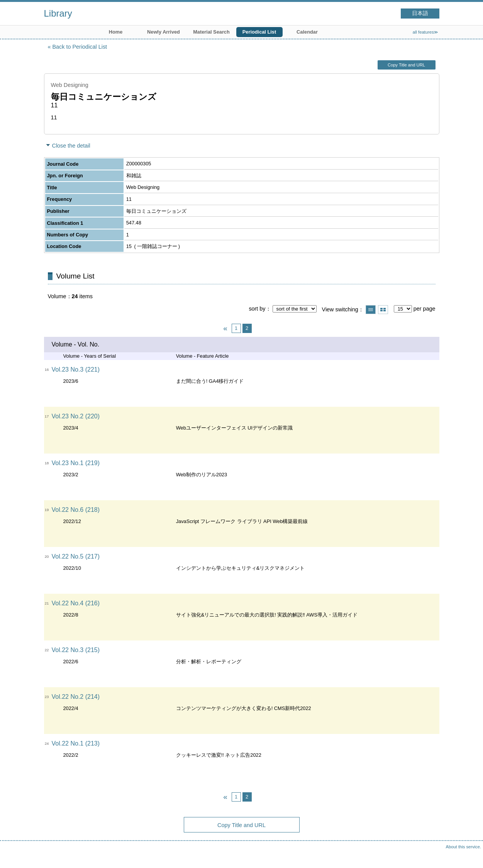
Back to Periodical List (80, 47)
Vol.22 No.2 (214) (76, 697)
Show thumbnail (383, 310)
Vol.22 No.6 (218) (76, 510)
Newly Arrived (164, 32)
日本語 (420, 13)
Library (58, 13)
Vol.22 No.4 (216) (76, 603)
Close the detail (71, 146)
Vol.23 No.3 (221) (76, 369)
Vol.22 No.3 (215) (76, 650)
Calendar (307, 32)
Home (116, 32)
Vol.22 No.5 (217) (76, 556)
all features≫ (426, 32)
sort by (257, 309)
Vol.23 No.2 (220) (76, 416)
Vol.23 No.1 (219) (76, 463)
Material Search (211, 32)
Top (469, 854)
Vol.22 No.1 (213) (76, 743)
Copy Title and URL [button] (406, 65)
